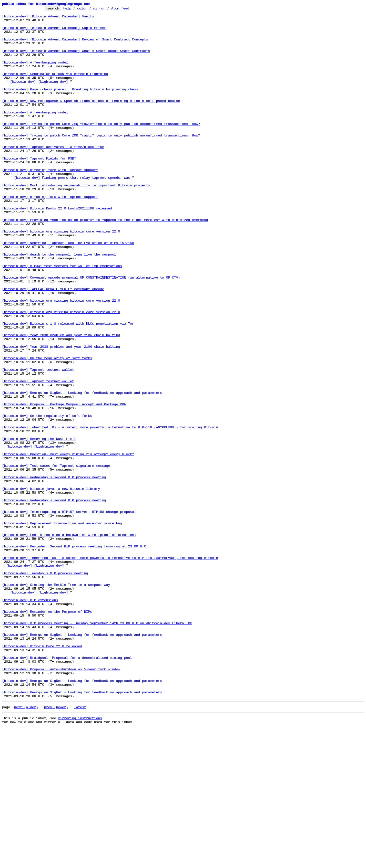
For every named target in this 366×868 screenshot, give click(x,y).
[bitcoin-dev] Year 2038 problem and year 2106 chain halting (61, 401)
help (75, 10)
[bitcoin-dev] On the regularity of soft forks (47, 429)
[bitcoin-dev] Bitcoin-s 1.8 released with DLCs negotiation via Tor (68, 387)
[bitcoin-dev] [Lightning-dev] (39, 97)
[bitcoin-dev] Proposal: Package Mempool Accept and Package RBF (64, 484)
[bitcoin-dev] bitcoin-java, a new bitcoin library (51, 585)
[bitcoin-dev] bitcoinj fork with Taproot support (50, 203)
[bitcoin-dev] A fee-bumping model (35, 74)
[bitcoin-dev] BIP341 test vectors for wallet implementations (62, 318)
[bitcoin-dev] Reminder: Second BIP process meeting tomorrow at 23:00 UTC (74, 654)
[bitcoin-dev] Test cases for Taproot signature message (56, 558)
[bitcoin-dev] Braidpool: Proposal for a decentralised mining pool (67, 788)
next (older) (26, 846)
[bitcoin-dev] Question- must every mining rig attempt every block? (68, 544)
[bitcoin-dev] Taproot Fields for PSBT (39, 189)
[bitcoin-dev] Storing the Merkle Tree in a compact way (56, 701)
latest (80, 846)
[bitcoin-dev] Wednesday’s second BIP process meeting (54, 571)
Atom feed (128, 10)
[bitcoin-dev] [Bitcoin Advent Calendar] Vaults (48, 18)
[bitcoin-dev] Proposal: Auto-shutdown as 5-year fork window (61, 802)
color (90, 10)
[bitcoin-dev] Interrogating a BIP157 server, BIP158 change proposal (69, 613)
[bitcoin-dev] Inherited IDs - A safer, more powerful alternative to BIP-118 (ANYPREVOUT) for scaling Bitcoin (110, 512)
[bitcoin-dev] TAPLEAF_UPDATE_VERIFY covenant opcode (53, 346)
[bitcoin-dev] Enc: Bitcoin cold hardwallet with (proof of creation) (69, 641)
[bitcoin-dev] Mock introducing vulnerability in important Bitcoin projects (76, 221)
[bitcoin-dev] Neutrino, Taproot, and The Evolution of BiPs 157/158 (68, 290)
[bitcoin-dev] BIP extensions (30, 719)
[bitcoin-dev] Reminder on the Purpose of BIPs (47, 733)
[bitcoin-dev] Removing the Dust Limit (39, 525)
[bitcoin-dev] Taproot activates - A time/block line (53, 175)
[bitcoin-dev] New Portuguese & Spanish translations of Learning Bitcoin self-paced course (91, 120)
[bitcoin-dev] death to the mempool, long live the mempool (59, 304)
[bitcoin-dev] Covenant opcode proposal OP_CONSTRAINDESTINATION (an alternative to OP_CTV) (91, 332)
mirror (107, 10)
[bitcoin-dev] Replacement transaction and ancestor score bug (62, 627)
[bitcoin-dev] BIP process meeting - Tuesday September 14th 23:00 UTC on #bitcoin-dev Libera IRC (97, 747)
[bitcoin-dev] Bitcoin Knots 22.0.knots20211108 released (57, 249)
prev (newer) (56, 846)
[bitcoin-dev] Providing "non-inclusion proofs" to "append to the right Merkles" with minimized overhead (105, 263)
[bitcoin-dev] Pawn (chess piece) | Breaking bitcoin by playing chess (70, 106)
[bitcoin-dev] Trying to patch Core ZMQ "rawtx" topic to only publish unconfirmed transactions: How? (101, 147)
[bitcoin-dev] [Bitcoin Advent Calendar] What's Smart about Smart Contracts (76, 60)
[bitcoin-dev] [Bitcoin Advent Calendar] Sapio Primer (54, 32)
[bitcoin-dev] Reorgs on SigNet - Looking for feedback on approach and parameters (82, 470)
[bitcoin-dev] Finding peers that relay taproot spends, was (72, 212)
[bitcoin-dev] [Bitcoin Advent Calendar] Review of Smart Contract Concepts (75, 46)
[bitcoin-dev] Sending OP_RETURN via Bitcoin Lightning (55, 88)
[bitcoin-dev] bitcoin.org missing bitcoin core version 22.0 (61, 277)
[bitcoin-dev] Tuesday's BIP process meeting (45, 687)
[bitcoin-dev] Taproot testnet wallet (38, 442)
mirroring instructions (80, 858)
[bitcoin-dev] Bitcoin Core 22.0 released (42, 774)
